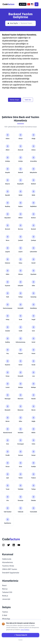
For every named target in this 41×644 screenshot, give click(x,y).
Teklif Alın (28, 100)
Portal (23, 4)
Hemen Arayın (15, 100)
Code (9, 4)
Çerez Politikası (25, 630)
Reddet (21, 640)
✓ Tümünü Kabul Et (21, 635)
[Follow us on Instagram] (3, 545)
